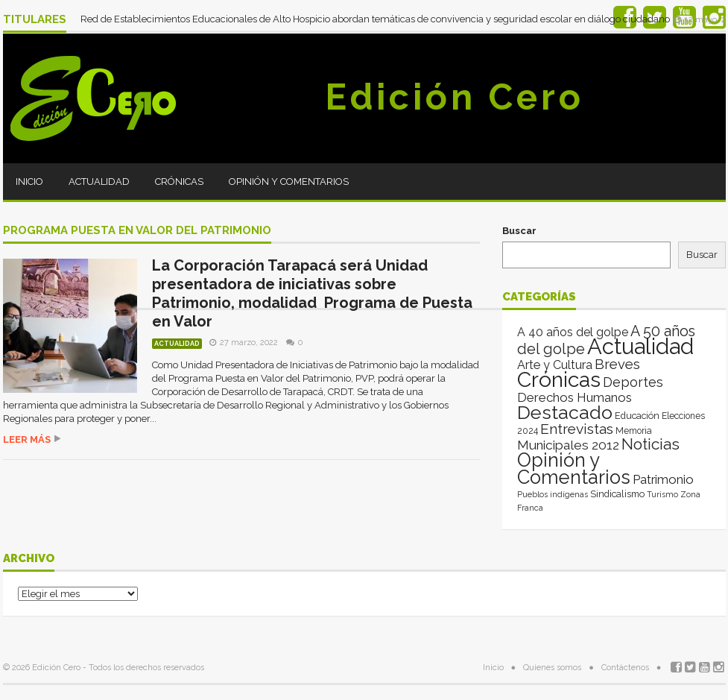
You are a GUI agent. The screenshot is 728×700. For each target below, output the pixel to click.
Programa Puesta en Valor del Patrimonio (137, 231)
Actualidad (99, 182)
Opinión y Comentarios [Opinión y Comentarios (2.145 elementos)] (574, 469)
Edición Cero (455, 97)
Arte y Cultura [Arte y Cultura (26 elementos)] (555, 365)
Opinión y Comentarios (289, 182)
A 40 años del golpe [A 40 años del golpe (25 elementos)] (573, 332)
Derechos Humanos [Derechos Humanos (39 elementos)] (575, 397)
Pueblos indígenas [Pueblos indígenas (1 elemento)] (553, 494)
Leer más (27, 439)
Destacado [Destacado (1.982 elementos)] (565, 412)
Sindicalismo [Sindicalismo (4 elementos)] (617, 494)
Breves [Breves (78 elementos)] (617, 364)
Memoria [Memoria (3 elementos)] (634, 431)
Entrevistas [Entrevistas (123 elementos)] (577, 429)
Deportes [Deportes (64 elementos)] (633, 382)
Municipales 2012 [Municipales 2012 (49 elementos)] (568, 445)
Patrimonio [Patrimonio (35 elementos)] (663, 479)
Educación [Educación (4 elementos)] (637, 416)
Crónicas (179, 182)
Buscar (519, 231)
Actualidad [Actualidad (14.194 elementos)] (640, 346)
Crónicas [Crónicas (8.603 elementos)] (559, 379)
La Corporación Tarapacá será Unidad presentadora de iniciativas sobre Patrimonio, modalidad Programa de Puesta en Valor (312, 293)
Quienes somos (552, 668)
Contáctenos (625, 668)
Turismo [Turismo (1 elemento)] (662, 494)
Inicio (29, 182)
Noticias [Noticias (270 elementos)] (651, 444)
